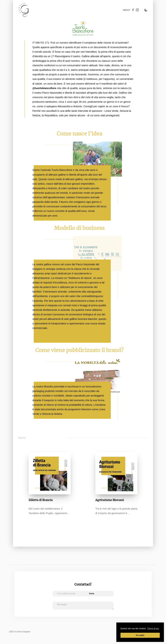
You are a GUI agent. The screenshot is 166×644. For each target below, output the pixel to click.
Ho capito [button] (140, 635)
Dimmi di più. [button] (153, 629)
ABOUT (127, 10)
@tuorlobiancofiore (44, 88)
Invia (92, 593)
